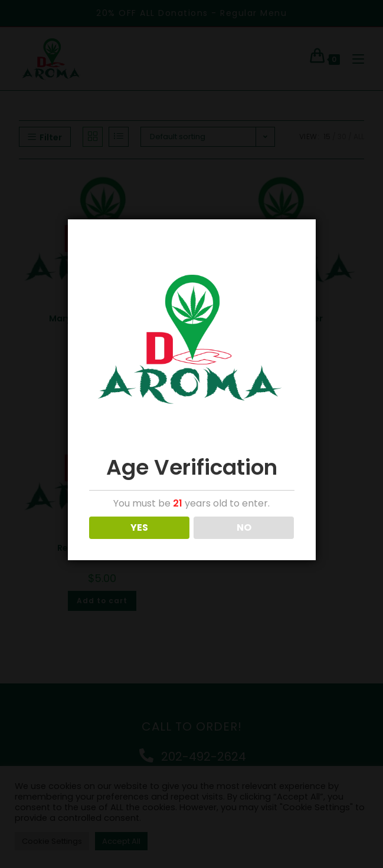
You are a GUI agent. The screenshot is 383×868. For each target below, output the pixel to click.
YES (139, 527)
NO (244, 527)
